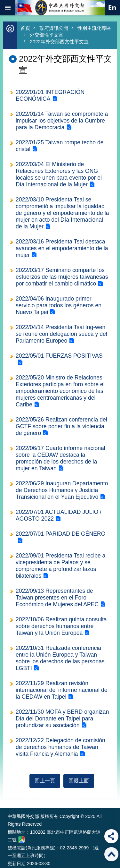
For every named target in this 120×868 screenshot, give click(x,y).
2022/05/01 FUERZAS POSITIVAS (59, 356)
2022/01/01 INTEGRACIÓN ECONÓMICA (50, 95)
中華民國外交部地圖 (21, 839)
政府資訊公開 (54, 28)
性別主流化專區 (94, 28)
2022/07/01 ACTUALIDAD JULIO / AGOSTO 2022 (59, 515)
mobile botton (8, 8)
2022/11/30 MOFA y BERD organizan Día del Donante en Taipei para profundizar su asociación (62, 719)
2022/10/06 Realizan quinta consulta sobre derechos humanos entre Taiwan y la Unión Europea (61, 626)
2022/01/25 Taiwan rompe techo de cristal (60, 146)
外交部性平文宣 (47, 35)
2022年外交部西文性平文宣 (59, 42)
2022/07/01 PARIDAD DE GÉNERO (60, 534)
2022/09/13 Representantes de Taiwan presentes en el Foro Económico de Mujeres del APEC (57, 598)
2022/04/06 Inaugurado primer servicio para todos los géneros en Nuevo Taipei (59, 305)
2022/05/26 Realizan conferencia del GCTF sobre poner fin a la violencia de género (61, 426)
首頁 (25, 28)
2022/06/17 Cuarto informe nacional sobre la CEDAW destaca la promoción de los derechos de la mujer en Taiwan (60, 458)
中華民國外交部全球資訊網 (60, 8)
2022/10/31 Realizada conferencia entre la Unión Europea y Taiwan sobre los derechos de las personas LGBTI (60, 658)
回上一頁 (45, 781)
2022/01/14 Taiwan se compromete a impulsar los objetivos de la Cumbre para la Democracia (62, 121)
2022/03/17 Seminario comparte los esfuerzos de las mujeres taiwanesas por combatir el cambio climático (62, 277)
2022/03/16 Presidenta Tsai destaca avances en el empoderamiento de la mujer (62, 248)
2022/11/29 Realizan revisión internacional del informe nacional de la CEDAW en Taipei (62, 690)
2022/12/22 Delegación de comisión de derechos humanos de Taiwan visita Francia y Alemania (60, 747)
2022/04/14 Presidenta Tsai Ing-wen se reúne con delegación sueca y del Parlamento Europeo (61, 334)
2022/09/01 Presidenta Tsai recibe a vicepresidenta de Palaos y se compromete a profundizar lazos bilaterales (60, 566)
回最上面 (79, 781)
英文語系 (112, 8)
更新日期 (17, 864)
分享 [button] (111, 836)
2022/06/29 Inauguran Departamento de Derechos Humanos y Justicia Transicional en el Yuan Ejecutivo (62, 490)
